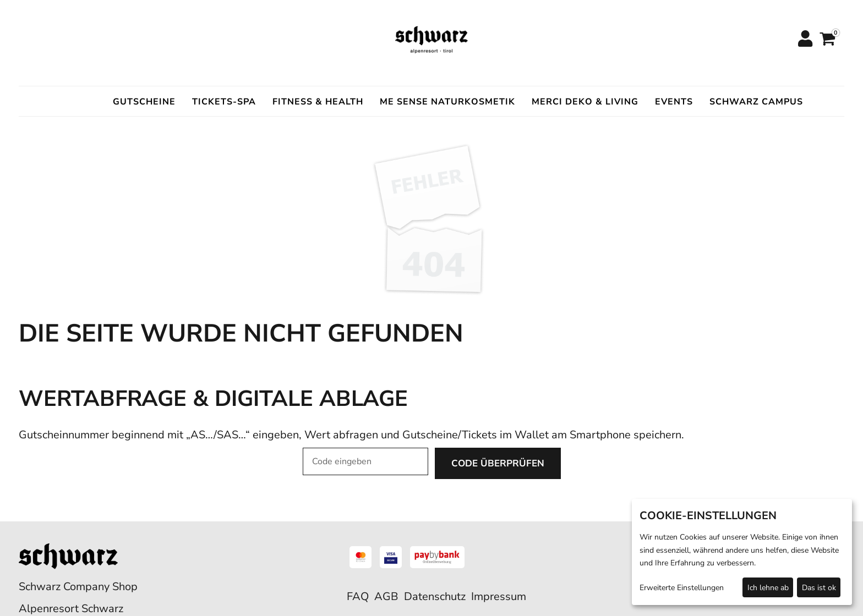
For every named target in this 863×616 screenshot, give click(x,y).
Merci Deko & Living (585, 102)
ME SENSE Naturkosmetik (447, 102)
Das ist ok (819, 588)
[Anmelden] (805, 40)
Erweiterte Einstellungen (682, 588)
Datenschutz (435, 596)
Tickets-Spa (224, 102)
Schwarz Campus (756, 102)
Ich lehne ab (768, 588)
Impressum (499, 596)
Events (674, 102)
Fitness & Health (318, 102)
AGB (386, 596)
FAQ (358, 596)
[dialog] (742, 552)
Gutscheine (144, 102)
